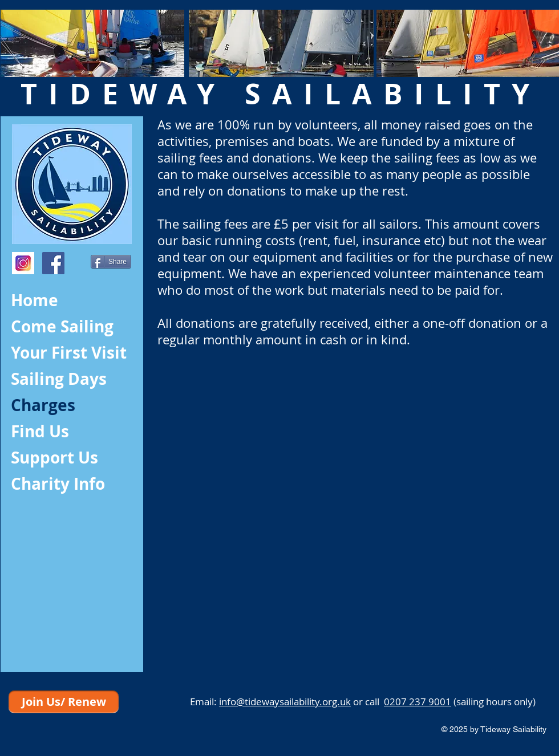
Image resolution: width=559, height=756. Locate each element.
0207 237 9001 (418, 702)
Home (35, 300)
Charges (43, 405)
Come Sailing (62, 326)
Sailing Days (59, 379)
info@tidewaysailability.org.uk (285, 702)
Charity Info (58, 484)
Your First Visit (69, 353)
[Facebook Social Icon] (53, 263)
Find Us (40, 431)
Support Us (54, 458)
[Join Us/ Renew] (64, 702)
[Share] (111, 262)
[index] (23, 263)
